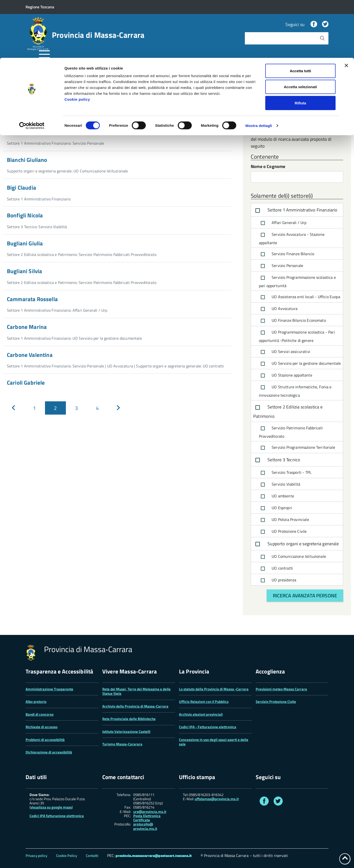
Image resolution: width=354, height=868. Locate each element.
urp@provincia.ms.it (150, 812)
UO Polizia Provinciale (284, 520)
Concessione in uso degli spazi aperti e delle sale (214, 742)
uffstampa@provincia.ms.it (217, 799)
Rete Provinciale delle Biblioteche (129, 719)
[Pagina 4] (97, 408)
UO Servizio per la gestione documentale (300, 364)
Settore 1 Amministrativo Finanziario (295, 210)
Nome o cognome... (27, 113)
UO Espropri (275, 508)
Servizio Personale (281, 266)
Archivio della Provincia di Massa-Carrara (135, 706)
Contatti (92, 856)
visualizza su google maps (51, 807)
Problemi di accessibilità (45, 740)
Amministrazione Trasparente (49, 689)
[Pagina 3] (76, 408)
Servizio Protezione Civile (276, 702)
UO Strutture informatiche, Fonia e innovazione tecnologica (295, 391)
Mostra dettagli (259, 68)
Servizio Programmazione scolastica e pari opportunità (297, 281)
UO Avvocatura (278, 309)
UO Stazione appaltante (286, 376)
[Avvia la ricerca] (221, 113)
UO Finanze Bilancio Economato (292, 321)
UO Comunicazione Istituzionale (292, 557)
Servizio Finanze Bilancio (287, 254)
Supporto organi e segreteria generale (296, 544)
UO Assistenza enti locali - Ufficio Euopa (300, 297)
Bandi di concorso (40, 714)
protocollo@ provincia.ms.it (145, 826)
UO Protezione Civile (283, 532)
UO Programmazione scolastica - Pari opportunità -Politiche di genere (297, 336)
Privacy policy (36, 856)
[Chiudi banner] (346, 8)
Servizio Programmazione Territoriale (297, 448)
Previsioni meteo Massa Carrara (281, 689)
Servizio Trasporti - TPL (285, 473)
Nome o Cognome (268, 167)
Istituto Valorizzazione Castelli (126, 732)
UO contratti (276, 569)
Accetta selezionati (300, 29)
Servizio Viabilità (280, 485)
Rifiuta (301, 45)
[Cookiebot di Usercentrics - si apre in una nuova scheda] (32, 68)
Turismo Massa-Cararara (122, 744)
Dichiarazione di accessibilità (49, 752)
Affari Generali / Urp (283, 223)
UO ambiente (276, 496)
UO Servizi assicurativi (285, 352)
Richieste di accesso (42, 727)
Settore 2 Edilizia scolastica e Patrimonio (288, 411)
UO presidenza (278, 580)
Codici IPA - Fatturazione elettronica (208, 727)
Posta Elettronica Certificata (147, 818)
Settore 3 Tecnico (277, 460)
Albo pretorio (36, 702)
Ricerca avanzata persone (305, 595)
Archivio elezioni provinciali (201, 714)
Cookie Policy (66, 856)
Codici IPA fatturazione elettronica (57, 816)
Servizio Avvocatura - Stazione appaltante (292, 238)
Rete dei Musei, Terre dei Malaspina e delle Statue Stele (136, 691)
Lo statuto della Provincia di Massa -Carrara (214, 689)
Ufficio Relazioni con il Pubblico (204, 702)
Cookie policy (77, 41)
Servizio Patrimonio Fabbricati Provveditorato (291, 432)
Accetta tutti (301, 13)
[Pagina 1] (34, 408)
